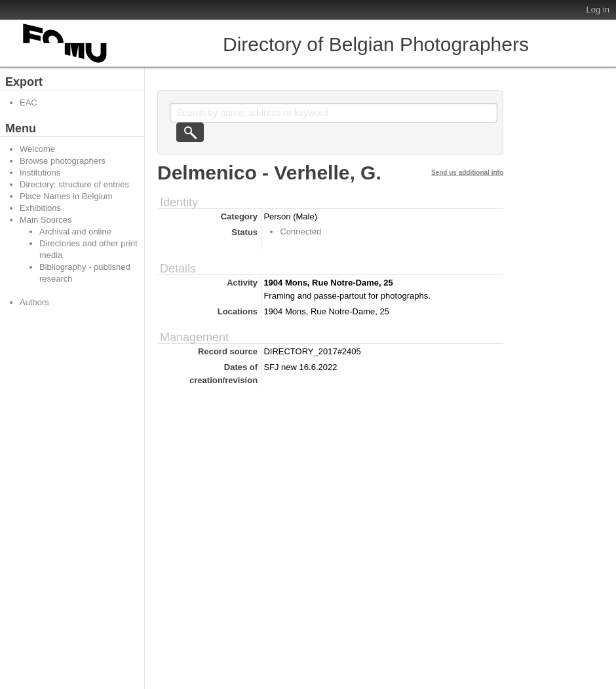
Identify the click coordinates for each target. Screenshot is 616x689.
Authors (34, 302)
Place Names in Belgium (66, 196)
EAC (29, 102)
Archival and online (75, 232)
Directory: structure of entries (74, 184)
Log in (598, 9)
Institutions (40, 173)
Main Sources (46, 220)
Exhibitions (40, 208)
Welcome (37, 149)
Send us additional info (467, 173)
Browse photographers (63, 161)
